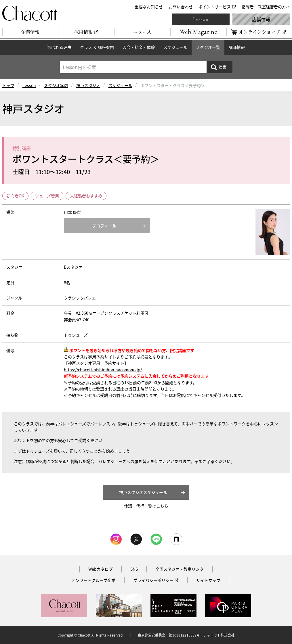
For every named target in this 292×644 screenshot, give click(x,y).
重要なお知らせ (149, 7)
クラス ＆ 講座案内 (97, 47)
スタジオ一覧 (208, 47)
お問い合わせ (181, 7)
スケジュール (175, 47)
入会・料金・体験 (139, 47)
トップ (8, 85)
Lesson (201, 19)
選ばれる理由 (59, 47)
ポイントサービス (215, 7)
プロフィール (104, 226)
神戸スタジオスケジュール (143, 492)
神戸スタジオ (88, 85)
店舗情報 (261, 19)
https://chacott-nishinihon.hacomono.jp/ (103, 370)
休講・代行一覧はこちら (146, 506)
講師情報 (237, 47)
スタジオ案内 (56, 85)
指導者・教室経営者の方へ (266, 7)
